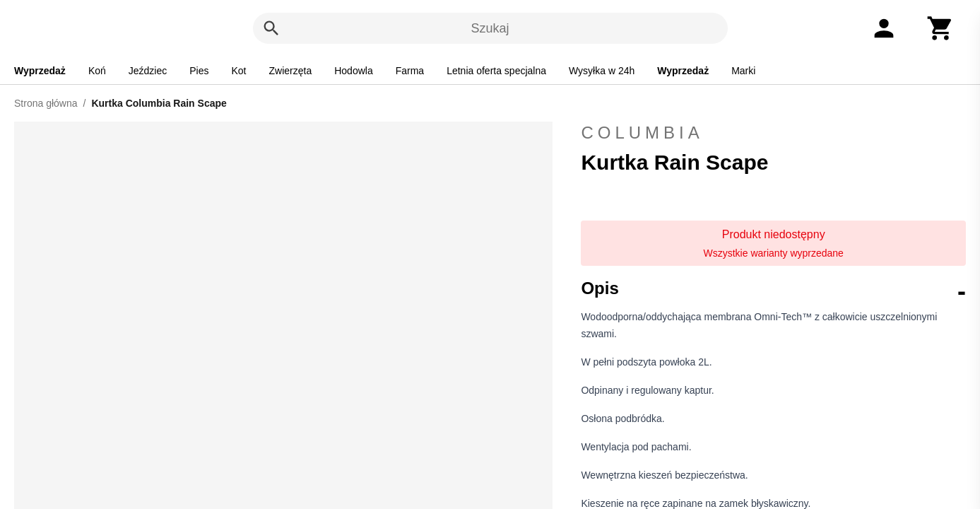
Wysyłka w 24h (602, 71)
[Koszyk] (940, 28)
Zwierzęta (291, 71)
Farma (410, 71)
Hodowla (353, 71)
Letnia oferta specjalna (496, 71)
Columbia (773, 133)
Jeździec (148, 71)
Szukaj (490, 28)
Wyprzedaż (40, 71)
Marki (743, 71)
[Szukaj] (271, 28)
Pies (199, 71)
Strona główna (46, 103)
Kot (239, 71)
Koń (97, 71)
